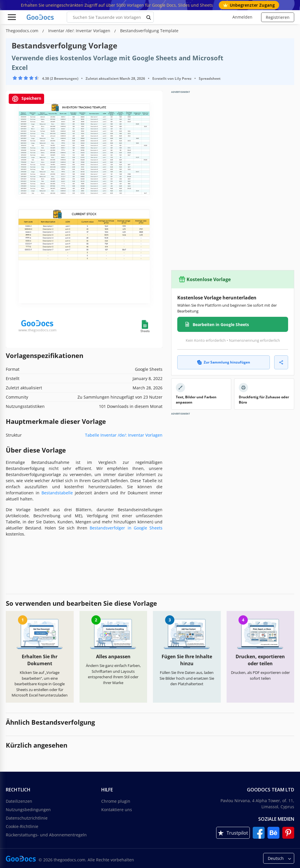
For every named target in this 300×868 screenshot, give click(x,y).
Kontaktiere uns (117, 810)
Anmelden (242, 17)
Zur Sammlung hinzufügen (224, 362)
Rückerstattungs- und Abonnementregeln (46, 835)
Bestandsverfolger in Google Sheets (126, 528)
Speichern (26, 99)
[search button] (149, 17)
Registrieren (278, 17)
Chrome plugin (116, 801)
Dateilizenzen (19, 801)
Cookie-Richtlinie (22, 826)
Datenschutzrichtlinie (27, 818)
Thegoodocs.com (23, 31)
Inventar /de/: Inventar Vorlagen (80, 31)
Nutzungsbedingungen (28, 810)
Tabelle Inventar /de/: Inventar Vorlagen (124, 435)
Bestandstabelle (57, 493)
